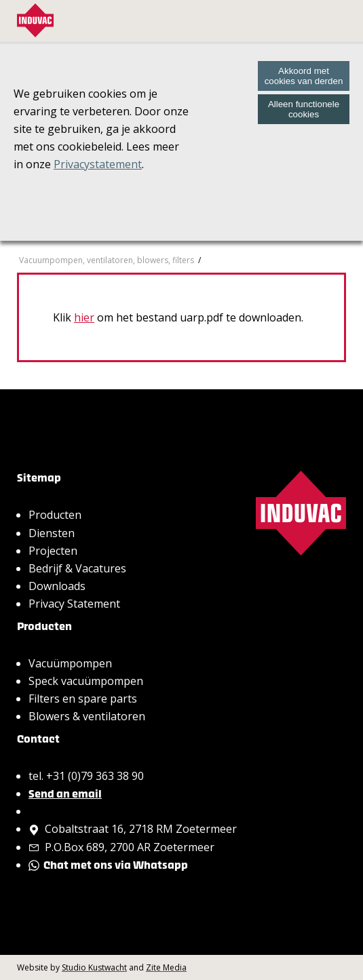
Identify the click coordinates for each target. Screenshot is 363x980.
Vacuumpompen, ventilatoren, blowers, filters (107, 260)
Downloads (57, 586)
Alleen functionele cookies (304, 109)
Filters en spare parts (83, 699)
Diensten (52, 533)
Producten (55, 515)
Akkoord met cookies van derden (304, 76)
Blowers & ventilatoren (87, 716)
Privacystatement (98, 164)
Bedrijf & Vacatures (77, 568)
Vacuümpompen (70, 663)
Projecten (53, 551)
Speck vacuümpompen (86, 681)
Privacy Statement (74, 604)
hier (84, 317)
